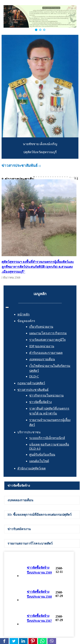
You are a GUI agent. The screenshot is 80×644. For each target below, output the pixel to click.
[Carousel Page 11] (58, 177)
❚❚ (76, 178)
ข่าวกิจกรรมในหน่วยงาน (46, 395)
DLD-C (34, 376)
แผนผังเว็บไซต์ (39, 461)
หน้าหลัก (24, 314)
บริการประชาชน (29, 432)
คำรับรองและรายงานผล (46, 353)
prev (71, 177)
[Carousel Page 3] (39, 177)
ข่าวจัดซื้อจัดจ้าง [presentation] (19, 486)
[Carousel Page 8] (51, 177)
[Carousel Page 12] (60, 177)
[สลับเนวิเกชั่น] (7, 307)
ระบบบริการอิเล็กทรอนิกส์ (47, 438)
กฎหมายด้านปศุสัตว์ (31, 383)
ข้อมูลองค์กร (26, 321)
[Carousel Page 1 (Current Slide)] (34, 177)
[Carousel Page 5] (43, 177)
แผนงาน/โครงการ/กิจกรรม (48, 333)
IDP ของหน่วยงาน (42, 346)
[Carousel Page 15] (67, 177)
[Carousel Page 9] (53, 177)
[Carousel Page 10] (55, 177)
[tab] (42, 486)
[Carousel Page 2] (36, 177)
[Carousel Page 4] (41, 177)
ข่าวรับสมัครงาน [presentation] (19, 529)
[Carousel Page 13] (62, 177)
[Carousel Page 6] (46, 177)
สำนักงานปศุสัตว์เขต (32, 468)
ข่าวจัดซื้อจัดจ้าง (40, 402)
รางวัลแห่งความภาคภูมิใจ (47, 340)
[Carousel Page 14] (65, 177)
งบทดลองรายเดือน (42, 359)
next (74, 177)
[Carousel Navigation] (72, 177)
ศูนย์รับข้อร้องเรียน (42, 455)
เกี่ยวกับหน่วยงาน (41, 327)
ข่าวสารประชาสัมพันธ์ (33, 390)
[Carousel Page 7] (48, 177)
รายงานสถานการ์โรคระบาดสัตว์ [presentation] (30, 543)
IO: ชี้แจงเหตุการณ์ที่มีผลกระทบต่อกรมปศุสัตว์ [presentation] (40, 515)
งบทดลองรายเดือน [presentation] (20, 500)
